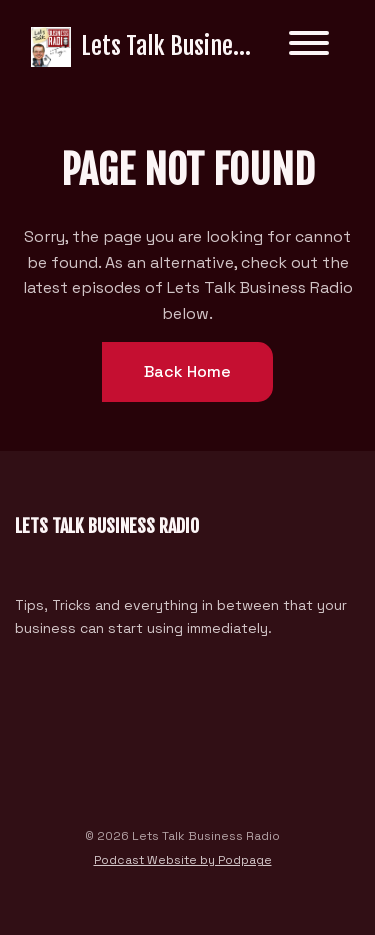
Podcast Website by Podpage (183, 860)
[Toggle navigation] (309, 46)
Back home (187, 371)
